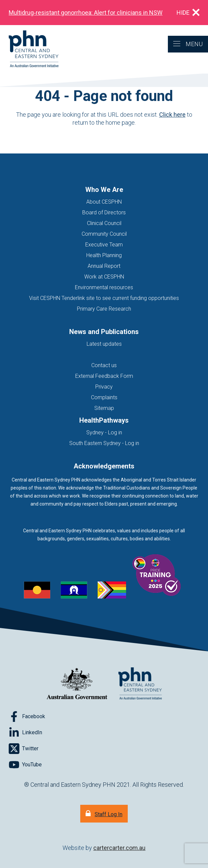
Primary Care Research (104, 309)
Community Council (104, 234)
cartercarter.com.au (119, 848)
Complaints (104, 397)
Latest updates (104, 344)
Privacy (104, 387)
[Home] (29, 49)
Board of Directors (104, 212)
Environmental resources (104, 287)
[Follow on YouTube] (25, 765)
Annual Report (104, 266)
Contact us (104, 365)
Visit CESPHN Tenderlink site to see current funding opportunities (104, 298)
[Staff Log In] (104, 814)
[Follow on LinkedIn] (25, 733)
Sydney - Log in (104, 432)
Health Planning (104, 255)
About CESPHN (104, 202)
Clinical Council (104, 223)
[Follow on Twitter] (24, 749)
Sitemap (104, 408)
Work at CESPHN (104, 277)
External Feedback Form (104, 376)
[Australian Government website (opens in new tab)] (77, 684)
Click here (172, 115)
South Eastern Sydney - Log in (104, 443)
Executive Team (104, 245)
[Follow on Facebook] (27, 717)
